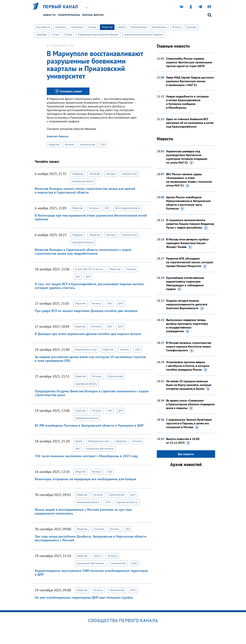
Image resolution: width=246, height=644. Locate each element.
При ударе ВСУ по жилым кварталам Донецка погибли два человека (86, 311)
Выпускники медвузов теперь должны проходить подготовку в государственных (187, 326)
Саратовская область (83, 181)
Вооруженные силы (86, 350)
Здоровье (42, 35)
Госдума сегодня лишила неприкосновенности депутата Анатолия (187, 304)
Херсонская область (127, 502)
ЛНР (108, 502)
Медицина (78, 174)
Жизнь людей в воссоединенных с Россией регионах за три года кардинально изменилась (83, 511)
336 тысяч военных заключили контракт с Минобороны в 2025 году (86, 456)
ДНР (88, 277)
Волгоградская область (128, 208)
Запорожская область (87, 418)
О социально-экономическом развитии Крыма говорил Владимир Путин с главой (190, 224)
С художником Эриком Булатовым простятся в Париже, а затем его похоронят (189, 423)
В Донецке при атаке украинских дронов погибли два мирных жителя (88, 334)
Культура (191, 27)
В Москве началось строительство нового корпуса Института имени (189, 347)
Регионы (70, 145)
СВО (103, 145)
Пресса (97, 556)
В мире (92, 27)
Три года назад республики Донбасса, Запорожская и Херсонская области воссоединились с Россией (91, 538)
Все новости (43, 27)
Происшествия (138, 27)
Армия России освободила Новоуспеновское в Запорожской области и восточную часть (188, 203)
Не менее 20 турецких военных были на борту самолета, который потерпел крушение (189, 385)
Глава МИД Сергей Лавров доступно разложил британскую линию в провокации (190, 81)
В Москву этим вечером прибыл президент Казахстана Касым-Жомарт (187, 243)
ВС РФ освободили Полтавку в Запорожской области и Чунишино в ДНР (89, 425)
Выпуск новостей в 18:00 (183, 441)
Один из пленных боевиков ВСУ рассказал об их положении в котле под (190, 123)
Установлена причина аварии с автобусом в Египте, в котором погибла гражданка (188, 366)
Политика (61, 27)
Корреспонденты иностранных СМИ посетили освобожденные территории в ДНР (91, 573)
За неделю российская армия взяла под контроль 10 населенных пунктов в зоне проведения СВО (90, 359)
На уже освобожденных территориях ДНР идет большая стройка (84, 597)
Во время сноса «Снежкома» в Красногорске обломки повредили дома (190, 404)
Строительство (88, 145)
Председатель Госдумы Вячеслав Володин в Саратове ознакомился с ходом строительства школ (92, 393)
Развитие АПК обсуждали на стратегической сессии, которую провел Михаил (190, 262)
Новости (49, 15)
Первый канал (61, 7)
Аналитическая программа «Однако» (144, 35)
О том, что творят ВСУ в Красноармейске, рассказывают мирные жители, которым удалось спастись (90, 286)
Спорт (56, 35)
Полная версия (93, 15)
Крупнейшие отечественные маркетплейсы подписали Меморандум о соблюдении (185, 283)
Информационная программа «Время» (98, 35)
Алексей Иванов (58, 136)
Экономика (77, 27)
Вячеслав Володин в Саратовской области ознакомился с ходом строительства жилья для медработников (83, 252)
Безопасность (159, 27)
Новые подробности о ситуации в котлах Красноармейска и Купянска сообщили (187, 102)
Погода (68, 35)
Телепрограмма (69, 15)
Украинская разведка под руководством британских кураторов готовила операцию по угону (187, 157)
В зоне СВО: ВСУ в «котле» (89, 269)
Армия (122, 27)
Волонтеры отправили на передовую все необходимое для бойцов (85, 479)
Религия (177, 27)
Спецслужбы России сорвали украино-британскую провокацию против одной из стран (189, 62)
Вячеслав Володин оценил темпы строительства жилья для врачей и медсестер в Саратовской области (85, 190)
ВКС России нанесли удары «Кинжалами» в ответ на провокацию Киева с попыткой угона (189, 180)
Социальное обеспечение (100, 449)
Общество (107, 27)
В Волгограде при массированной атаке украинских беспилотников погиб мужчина (91, 217)
